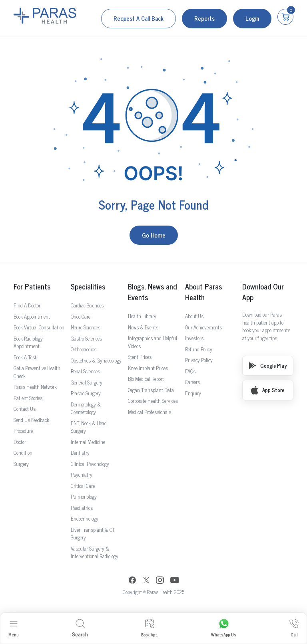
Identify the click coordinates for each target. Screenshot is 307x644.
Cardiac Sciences (87, 305)
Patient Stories (28, 398)
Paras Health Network (35, 387)
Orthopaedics (84, 349)
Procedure (23, 431)
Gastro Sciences (86, 338)
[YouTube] (175, 581)
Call (294, 628)
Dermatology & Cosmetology (86, 408)
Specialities (88, 286)
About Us (194, 316)
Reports (204, 18)
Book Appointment (32, 316)
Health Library (142, 316)
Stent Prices (140, 357)
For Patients (32, 286)
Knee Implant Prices (148, 368)
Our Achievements (203, 327)
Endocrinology (85, 518)
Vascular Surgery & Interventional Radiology (95, 552)
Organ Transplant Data (151, 390)
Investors (194, 338)
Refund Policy (199, 349)
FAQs (190, 371)
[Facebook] (132, 581)
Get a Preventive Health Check (37, 372)
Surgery (21, 464)
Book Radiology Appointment (28, 342)
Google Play (268, 366)
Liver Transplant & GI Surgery (92, 534)
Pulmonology (84, 496)
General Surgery (87, 382)
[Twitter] (146, 581)
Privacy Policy (199, 360)
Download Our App (263, 292)
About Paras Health (203, 292)
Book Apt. (150, 628)
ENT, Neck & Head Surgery (89, 427)
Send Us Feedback (31, 420)
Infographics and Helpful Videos (153, 342)
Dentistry (80, 453)
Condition (23, 453)
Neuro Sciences (86, 327)
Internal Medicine (88, 442)
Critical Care (83, 486)
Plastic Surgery (86, 393)
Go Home (154, 235)
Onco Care (81, 316)
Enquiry (193, 393)
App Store (268, 390)
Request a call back (139, 18)
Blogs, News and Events (152, 292)
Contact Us (25, 409)
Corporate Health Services (153, 401)
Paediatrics (82, 508)
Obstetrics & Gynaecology (96, 360)
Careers (192, 382)
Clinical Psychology (90, 464)
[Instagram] (160, 581)
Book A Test (25, 357)
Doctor (20, 442)
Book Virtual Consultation (39, 327)
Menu (14, 628)
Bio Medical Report (146, 379)
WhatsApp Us (224, 628)
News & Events (143, 327)
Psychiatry (82, 475)
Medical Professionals (150, 412)
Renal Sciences (85, 371)
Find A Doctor (27, 305)
